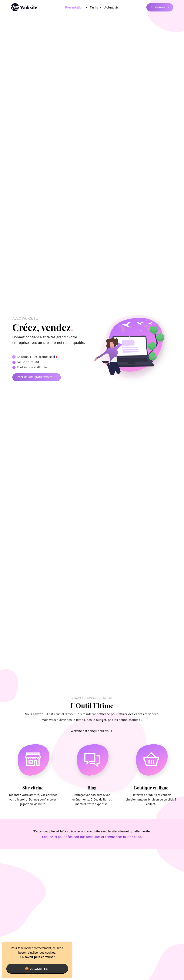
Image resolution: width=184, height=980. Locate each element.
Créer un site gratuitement (36, 377)
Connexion (159, 7)
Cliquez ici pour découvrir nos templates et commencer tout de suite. (92, 837)
